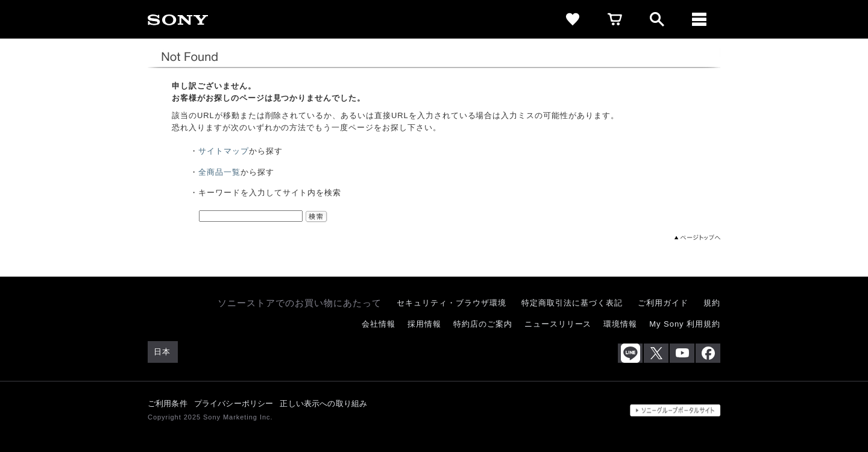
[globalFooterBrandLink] (675, 410)
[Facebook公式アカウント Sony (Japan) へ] (708, 353)
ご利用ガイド (663, 303)
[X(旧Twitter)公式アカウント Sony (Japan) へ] (656, 353)
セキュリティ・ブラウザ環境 (451, 303)
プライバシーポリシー (234, 403)
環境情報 (620, 324)
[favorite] (573, 19)
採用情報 (424, 324)
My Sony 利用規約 (685, 324)
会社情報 (379, 324)
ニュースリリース (558, 324)
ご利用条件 (168, 403)
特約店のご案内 (483, 324)
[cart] (615, 19)
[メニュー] (699, 19)
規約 (712, 303)
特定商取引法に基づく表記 (572, 303)
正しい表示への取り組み (323, 403)
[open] (657, 19)
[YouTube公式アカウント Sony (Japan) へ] (682, 353)
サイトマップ (224, 151)
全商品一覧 (219, 172)
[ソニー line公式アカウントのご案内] (630, 353)
